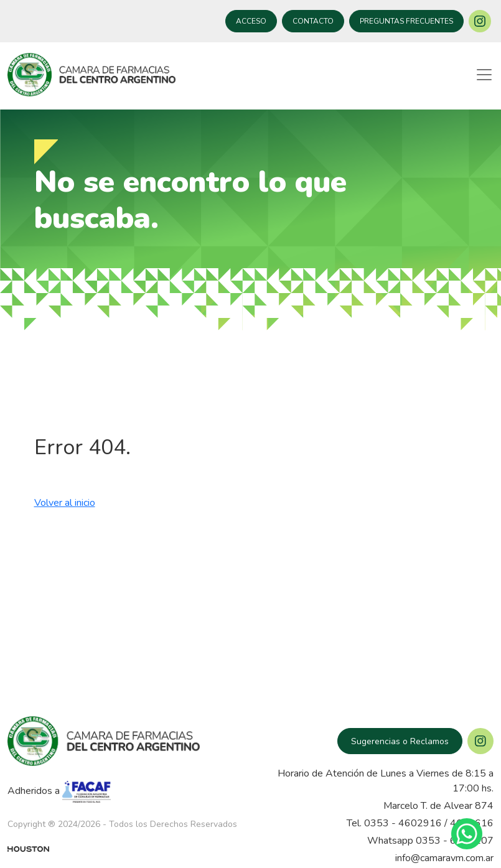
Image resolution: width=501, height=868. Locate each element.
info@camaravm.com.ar (444, 858)
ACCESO (251, 21)
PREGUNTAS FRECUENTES (406, 21)
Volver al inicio (65, 503)
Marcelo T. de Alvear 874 (438, 806)
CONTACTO (313, 21)
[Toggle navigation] (484, 75)
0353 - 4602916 (403, 823)
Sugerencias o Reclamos (400, 741)
